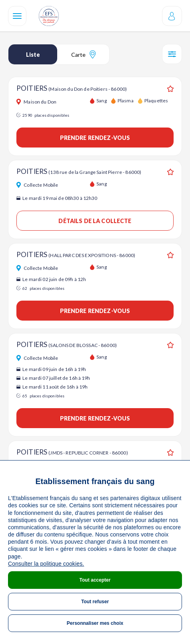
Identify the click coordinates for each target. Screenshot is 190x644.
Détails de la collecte (95, 221)
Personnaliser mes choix (95, 623)
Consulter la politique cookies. (46, 564)
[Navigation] (17, 16)
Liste (33, 55)
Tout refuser (95, 602)
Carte (83, 54)
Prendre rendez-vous (95, 138)
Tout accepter (95, 580)
